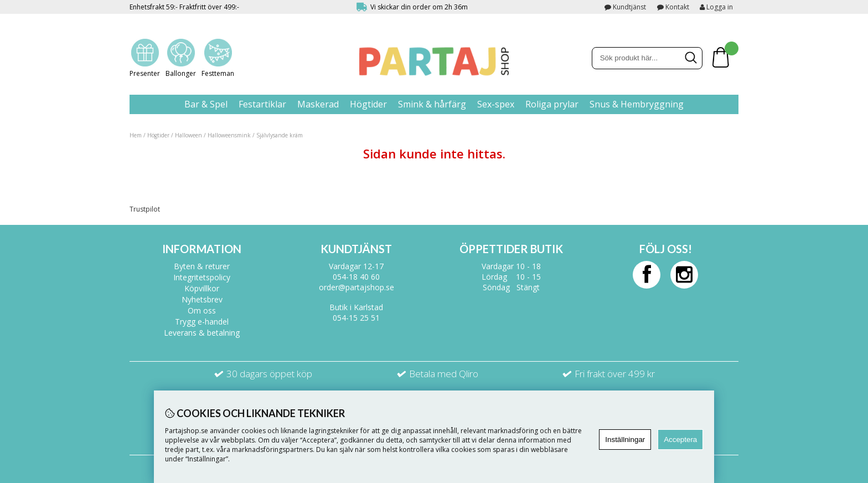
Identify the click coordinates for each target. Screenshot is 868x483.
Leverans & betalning (202, 333)
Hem (136, 135)
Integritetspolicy (202, 277)
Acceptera (680, 440)
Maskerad (318, 104)
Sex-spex (496, 104)
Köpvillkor (202, 288)
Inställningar (625, 440)
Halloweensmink (229, 135)
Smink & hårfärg (432, 104)
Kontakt (677, 7)
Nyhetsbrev (202, 299)
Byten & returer (202, 266)
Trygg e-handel (202, 322)
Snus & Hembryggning (637, 104)
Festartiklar (262, 104)
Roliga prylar (552, 104)
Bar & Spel (206, 104)
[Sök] (647, 58)
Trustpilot (145, 209)
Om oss (202, 310)
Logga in (716, 7)
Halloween (188, 135)
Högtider (368, 104)
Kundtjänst (629, 7)
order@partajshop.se (356, 287)
